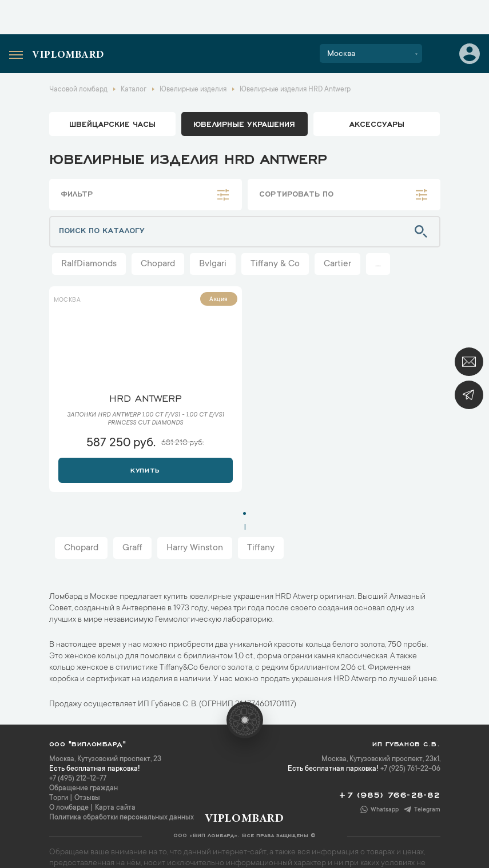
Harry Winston (195, 548)
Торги (59, 798)
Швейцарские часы (112, 123)
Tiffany (261, 548)
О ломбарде (69, 808)
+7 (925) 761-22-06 (410, 769)
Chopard (158, 264)
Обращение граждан (84, 789)
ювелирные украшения (244, 123)
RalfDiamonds (89, 264)
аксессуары (377, 123)
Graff (132, 548)
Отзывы (87, 798)
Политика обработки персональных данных (122, 818)
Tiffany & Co (275, 264)
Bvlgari (213, 264)
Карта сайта (115, 808)
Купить (145, 469)
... (378, 264)
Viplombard (68, 55)
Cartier (337, 264)
